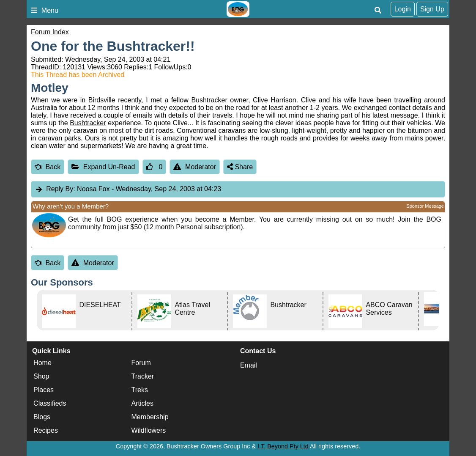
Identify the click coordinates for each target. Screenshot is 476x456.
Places (44, 390)
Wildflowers (149, 431)
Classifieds (50, 404)
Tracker (143, 377)
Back (48, 167)
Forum (141, 363)
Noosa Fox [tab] (128, 189)
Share (240, 167)
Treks (140, 390)
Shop (41, 377)
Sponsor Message (425, 206)
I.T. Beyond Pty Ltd (283, 446)
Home (42, 363)
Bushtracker (209, 100)
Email (249, 365)
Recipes (46, 431)
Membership (150, 417)
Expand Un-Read (103, 167)
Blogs (42, 417)
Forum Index (50, 32)
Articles (142, 404)
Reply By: (60, 189)
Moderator (195, 167)
